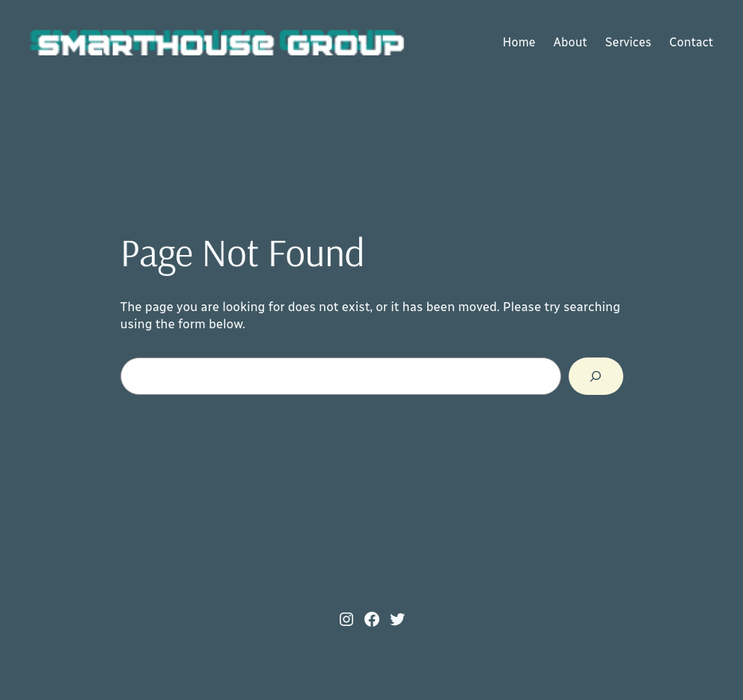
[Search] (596, 376)
